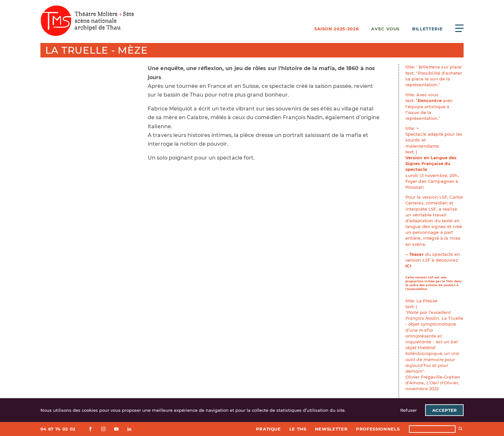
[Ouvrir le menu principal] (459, 28)
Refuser (408, 410)
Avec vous (385, 29)
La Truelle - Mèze (97, 50)
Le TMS (298, 429)
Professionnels (378, 429)
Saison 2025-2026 (336, 29)
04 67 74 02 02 (58, 429)
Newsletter (331, 429)
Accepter (445, 410)
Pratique (268, 429)
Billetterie (427, 29)
